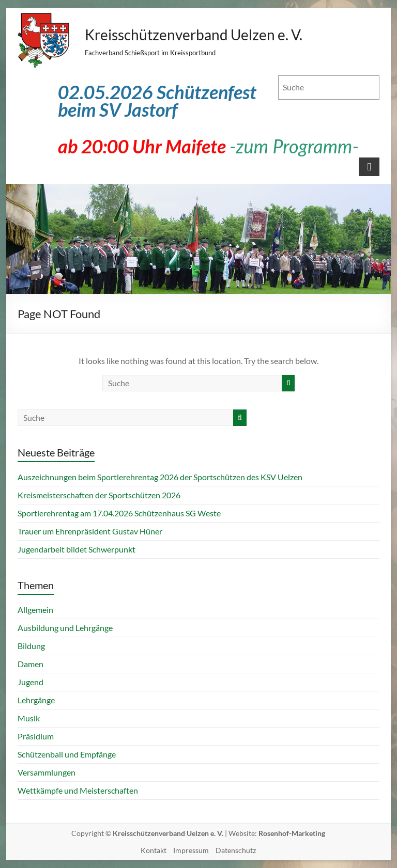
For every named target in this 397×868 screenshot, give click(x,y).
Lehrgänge (36, 700)
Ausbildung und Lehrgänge (65, 628)
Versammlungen (47, 772)
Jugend (30, 682)
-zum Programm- (294, 146)
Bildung (31, 646)
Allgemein (35, 610)
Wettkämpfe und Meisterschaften (78, 790)
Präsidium (36, 736)
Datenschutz (236, 850)
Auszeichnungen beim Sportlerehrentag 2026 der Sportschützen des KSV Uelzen (160, 477)
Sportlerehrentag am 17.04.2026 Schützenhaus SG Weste (119, 513)
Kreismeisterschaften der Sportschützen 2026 (99, 495)
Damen (30, 664)
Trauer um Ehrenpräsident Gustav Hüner (90, 531)
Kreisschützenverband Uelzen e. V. (194, 35)
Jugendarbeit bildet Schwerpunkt (77, 549)
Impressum (191, 850)
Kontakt (154, 850)
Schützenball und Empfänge (67, 754)
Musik (29, 718)
